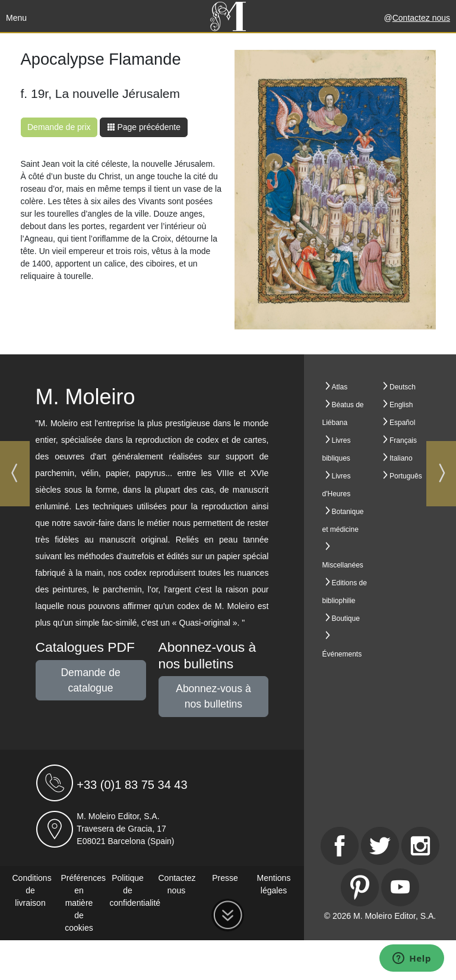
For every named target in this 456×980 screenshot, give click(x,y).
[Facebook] (340, 846)
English (401, 405)
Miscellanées (343, 565)
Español (402, 423)
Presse (225, 878)
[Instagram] (420, 846)
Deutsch (403, 387)
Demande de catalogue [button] (90, 680)
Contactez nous (421, 18)
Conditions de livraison (32, 890)
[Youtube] (400, 887)
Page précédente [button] (144, 127)
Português (406, 476)
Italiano (401, 458)
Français (403, 440)
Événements (342, 654)
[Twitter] (380, 846)
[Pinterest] (360, 887)
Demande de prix (59, 127)
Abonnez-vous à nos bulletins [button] (213, 696)
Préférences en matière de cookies (83, 903)
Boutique (346, 619)
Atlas (340, 387)
